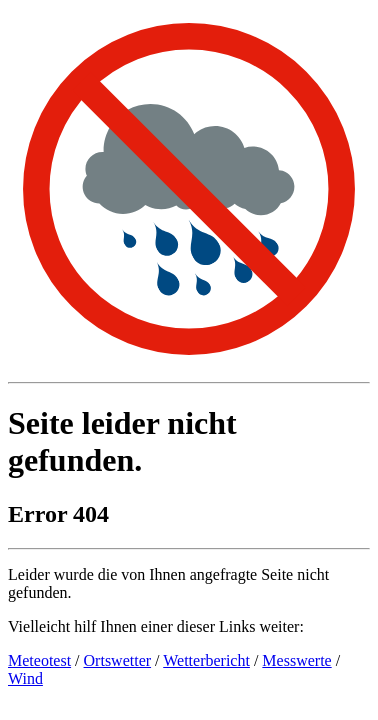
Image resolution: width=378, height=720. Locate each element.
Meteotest (39, 660)
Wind (25, 678)
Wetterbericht (206, 660)
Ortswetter (118, 660)
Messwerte (296, 660)
